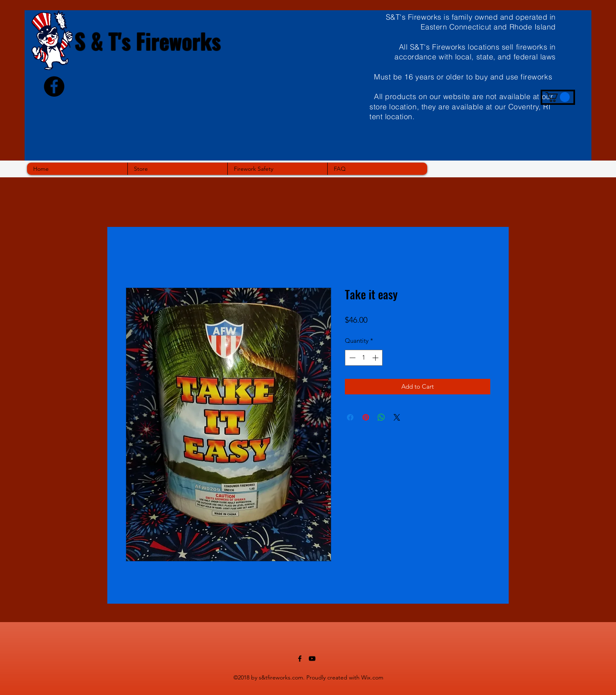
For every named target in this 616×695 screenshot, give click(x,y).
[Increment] (376, 358)
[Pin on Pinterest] (366, 417)
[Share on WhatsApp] (381, 417)
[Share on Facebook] (350, 417)
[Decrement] (352, 358)
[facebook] (300, 659)
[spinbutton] (364, 358)
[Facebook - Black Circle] (54, 86)
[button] (558, 97)
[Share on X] (397, 417)
